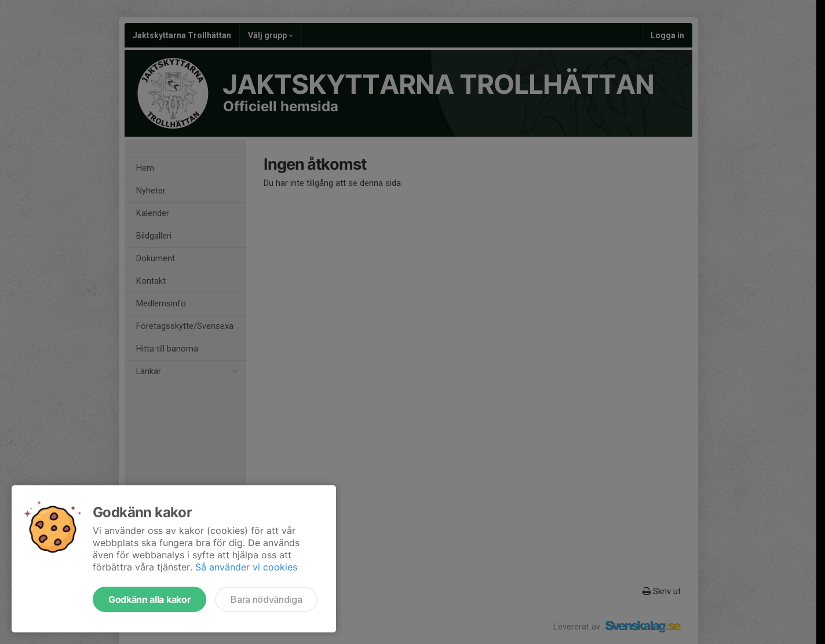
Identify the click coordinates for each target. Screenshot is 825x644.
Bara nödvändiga (266, 599)
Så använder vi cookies (246, 567)
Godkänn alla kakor (149, 599)
